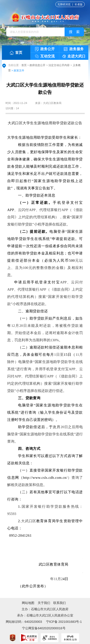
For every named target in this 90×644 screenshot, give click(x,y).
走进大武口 (74, 56)
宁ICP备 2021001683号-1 (63, 622)
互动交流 (45, 56)
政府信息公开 (37, 65)
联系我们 (60, 603)
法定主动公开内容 (59, 65)
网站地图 (28, 603)
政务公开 (45, 49)
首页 (16, 53)
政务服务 (74, 49)
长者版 (79, 4)
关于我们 (44, 603)
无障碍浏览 (64, 4)
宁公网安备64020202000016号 (44, 628)
